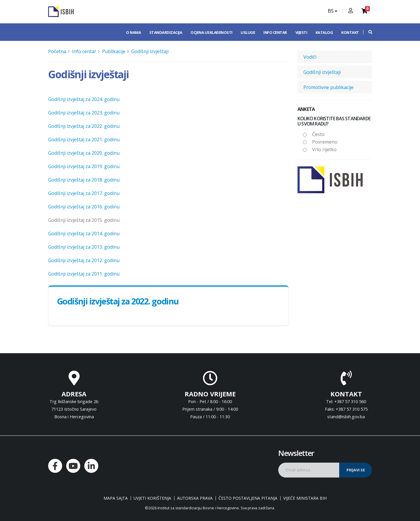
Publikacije (114, 51)
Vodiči (310, 57)
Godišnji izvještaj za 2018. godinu (84, 180)
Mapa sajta (116, 498)
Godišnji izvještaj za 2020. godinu (84, 153)
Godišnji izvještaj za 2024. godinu (84, 99)
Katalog (324, 32)
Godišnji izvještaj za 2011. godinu (84, 274)
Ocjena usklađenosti (211, 32)
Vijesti (301, 32)
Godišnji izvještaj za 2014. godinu (84, 234)
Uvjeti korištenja (152, 498)
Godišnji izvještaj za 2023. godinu (84, 113)
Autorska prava (195, 498)
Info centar (275, 32)
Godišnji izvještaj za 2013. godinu (84, 247)
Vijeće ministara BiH (305, 498)
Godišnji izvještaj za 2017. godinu (84, 193)
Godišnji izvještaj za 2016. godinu (84, 207)
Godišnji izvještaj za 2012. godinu (84, 260)
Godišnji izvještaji (150, 51)
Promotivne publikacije (328, 87)
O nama (133, 32)
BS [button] (332, 11)
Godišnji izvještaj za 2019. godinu (84, 166)
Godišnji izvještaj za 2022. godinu (84, 126)
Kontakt (350, 32)
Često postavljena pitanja (248, 498)
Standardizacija (166, 32)
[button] (367, 32)
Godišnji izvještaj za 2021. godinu (84, 140)
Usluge (248, 32)
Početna (57, 51)
